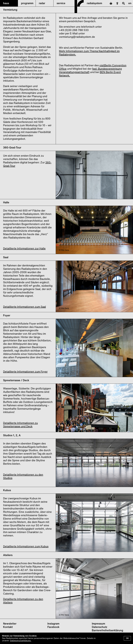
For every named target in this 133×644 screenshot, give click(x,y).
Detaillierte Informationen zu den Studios (23, 476)
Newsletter (10, 624)
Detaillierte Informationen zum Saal (24, 307)
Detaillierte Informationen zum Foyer (25, 372)
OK (127, 638)
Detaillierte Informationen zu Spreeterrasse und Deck (20, 425)
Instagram (53, 624)
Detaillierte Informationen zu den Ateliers (23, 601)
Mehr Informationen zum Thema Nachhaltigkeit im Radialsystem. (89, 53)
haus (6, 3)
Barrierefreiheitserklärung (107, 630)
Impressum (98, 624)
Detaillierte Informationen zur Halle (24, 248)
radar (42, 3)
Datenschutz (99, 627)
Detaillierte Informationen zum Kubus (26, 546)
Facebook (53, 627)
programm (27, 3)
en (130, 3)
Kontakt (8, 627)
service (61, 3)
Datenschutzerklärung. (21, 641)
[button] (9, 3)
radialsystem (94, 3)
